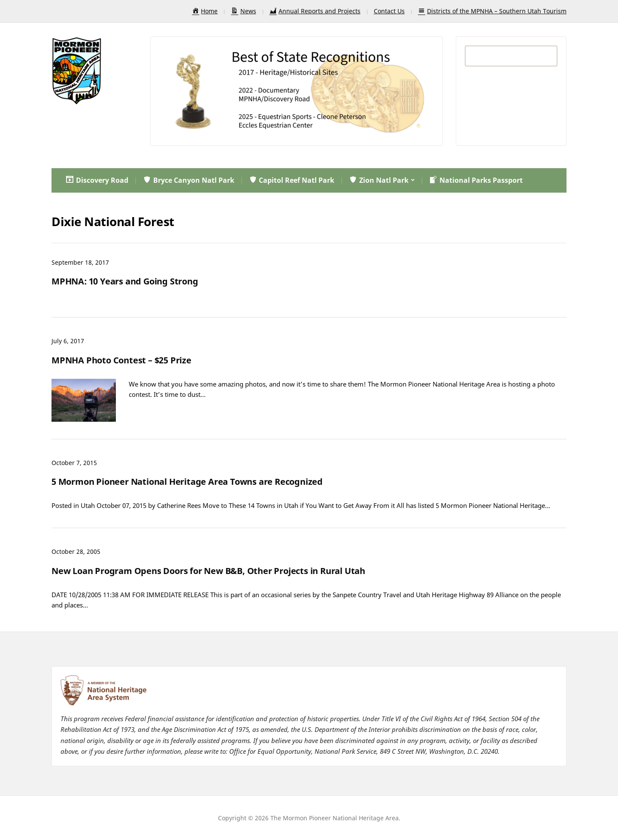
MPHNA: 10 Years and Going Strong (125, 281)
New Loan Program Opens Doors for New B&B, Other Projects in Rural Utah (208, 571)
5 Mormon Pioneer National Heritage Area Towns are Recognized (187, 482)
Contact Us (389, 11)
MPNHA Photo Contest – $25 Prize (121, 360)
